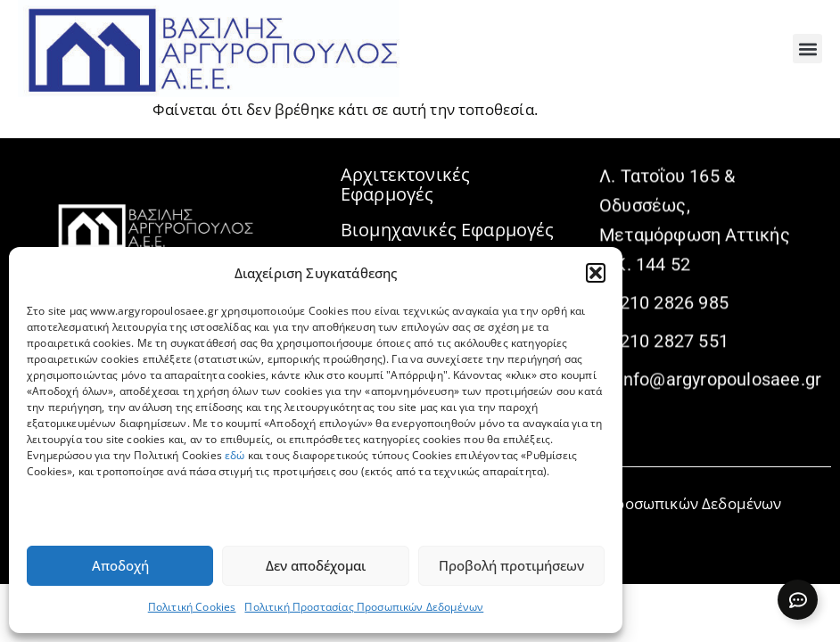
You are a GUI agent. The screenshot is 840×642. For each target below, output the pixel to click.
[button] (596, 273)
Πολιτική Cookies (192, 607)
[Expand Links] (798, 600)
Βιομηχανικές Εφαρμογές (448, 230)
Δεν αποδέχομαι (316, 565)
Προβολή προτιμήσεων (511, 565)
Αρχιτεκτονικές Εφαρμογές (405, 184)
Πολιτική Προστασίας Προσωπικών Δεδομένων (364, 607)
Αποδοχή (120, 565)
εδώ (235, 455)
